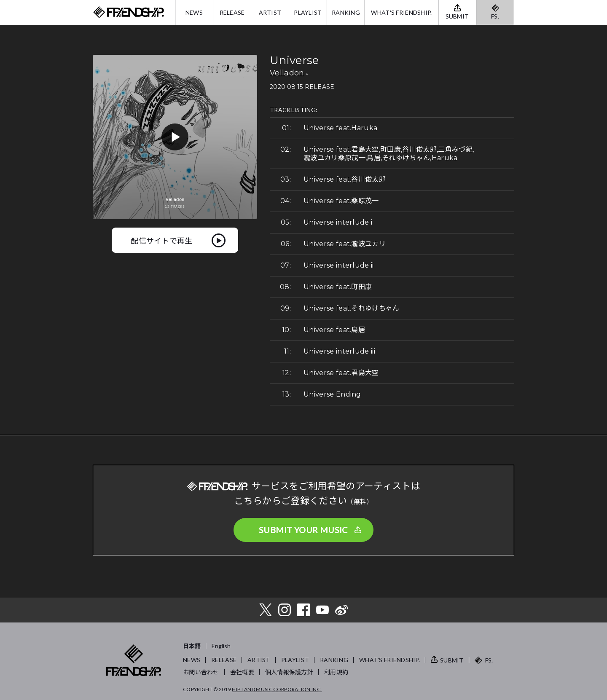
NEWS (194, 12)
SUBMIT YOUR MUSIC (303, 530)
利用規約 (336, 672)
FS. (495, 16)
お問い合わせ (201, 672)
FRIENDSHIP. (129, 12)
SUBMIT (452, 660)
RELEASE (232, 12)
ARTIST (270, 12)
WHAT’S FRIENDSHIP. (389, 660)
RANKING (346, 12)
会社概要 (242, 672)
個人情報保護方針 (289, 672)
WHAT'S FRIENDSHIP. (401, 12)
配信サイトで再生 (162, 240)
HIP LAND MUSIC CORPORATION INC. (277, 689)
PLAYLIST (308, 12)
